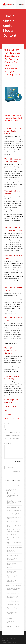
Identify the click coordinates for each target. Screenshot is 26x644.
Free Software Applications (12, 572)
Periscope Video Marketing (12, 559)
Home (4, 643)
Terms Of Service (12, 643)
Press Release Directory (12, 564)
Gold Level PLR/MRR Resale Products (14, 589)
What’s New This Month (13, 496)
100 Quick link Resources (12, 581)
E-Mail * (13, 424)
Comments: (7, 443)
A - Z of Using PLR (13, 601)
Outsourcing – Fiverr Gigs (14, 576)
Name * (7, 424)
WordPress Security (13, 604)
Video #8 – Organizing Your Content (12, 350)
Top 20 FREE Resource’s (11, 622)
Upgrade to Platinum (14, 626)
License (8, 415)
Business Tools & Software (13, 618)
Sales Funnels (12, 535)
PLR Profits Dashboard (12, 486)
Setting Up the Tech (14, 507)
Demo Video (10, 406)
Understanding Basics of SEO (14, 543)
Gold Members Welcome (14, 585)
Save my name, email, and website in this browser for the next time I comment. (12, 435)
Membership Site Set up (14, 539)
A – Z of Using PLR (13, 514)
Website (20, 424)
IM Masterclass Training (12, 613)
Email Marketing (13, 555)
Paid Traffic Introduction (11, 551)
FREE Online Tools (13, 568)
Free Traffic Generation (14, 547)
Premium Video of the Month (14, 526)
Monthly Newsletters (14, 522)
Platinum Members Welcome (12, 490)
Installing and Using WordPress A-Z (14, 597)
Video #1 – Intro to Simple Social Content (13, 131)
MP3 (6, 411)
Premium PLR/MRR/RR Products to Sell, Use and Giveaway (14, 502)
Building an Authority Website (14, 518)
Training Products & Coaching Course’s (14, 531)
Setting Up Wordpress (14, 511)
